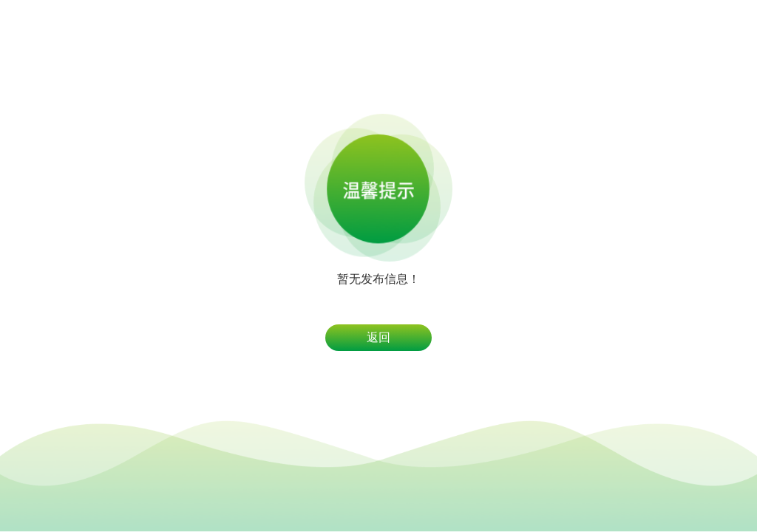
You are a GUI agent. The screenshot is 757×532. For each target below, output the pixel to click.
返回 (378, 337)
